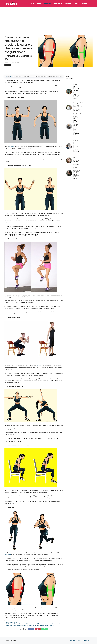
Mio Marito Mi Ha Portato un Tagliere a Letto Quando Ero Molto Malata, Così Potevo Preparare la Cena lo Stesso (76, 127)
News (33, 4)
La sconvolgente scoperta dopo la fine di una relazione (77, 161)
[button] (90, 4)
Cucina (85, 4)
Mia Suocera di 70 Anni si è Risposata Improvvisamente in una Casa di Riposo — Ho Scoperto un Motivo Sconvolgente (78, 108)
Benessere (48, 4)
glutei (39, 366)
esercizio (12, 147)
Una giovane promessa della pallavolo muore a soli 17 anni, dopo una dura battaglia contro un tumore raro (30, 625)
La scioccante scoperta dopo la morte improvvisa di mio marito (77, 174)
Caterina (7, 63)
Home (7, 76)
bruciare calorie (10, 622)
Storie (39, 4)
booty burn (8, 555)
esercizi (15, 622)
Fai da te (76, 4)
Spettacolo (58, 4)
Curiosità (68, 4)
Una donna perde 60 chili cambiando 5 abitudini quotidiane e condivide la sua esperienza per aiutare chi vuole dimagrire (33, 624)
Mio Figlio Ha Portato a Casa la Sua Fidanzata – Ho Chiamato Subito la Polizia (76, 92)
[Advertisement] (48, 18)
